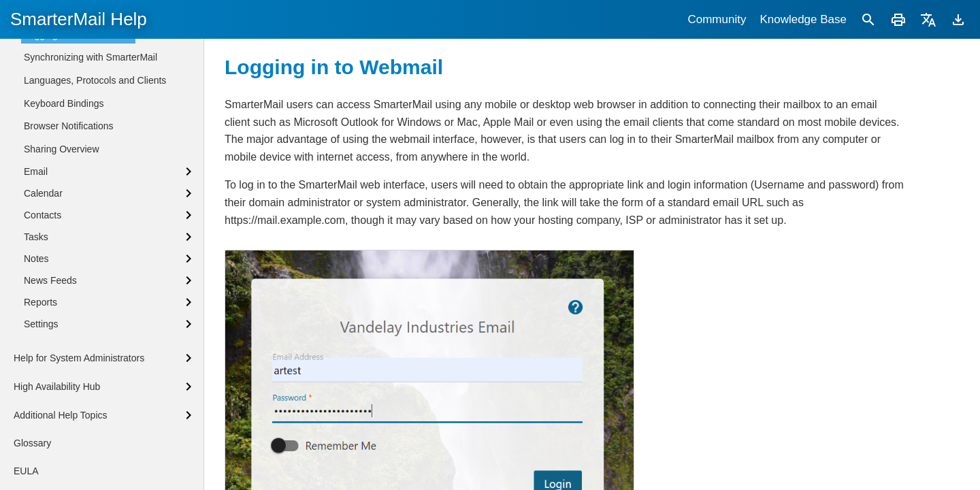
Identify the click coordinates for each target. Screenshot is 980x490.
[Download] (958, 19)
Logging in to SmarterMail (78, 264)
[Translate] (928, 19)
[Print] (898, 19)
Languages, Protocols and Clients (95, 310)
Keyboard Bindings (64, 333)
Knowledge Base (803, 19)
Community (717, 19)
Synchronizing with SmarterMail (91, 287)
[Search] (868, 19)
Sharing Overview (62, 378)
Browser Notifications (69, 355)
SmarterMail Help (79, 19)
